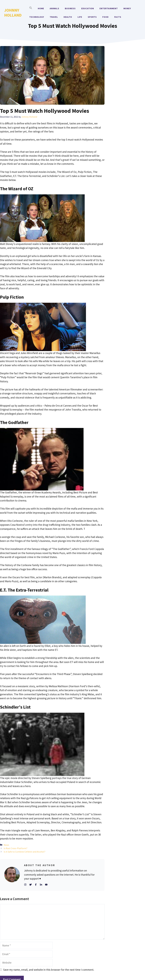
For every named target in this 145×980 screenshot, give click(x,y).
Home (41, 8)
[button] (31, 8)
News (6, 845)
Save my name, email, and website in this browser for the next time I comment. (49, 970)
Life (80, 17)
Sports (92, 17)
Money (127, 8)
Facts (118, 17)
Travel (54, 17)
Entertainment (109, 8)
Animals (54, 8)
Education (88, 8)
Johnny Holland (13, 13)
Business (70, 8)
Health (68, 17)
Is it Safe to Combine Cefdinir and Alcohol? (24, 852)
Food (105, 17)
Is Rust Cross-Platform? (16, 848)
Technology (37, 17)
